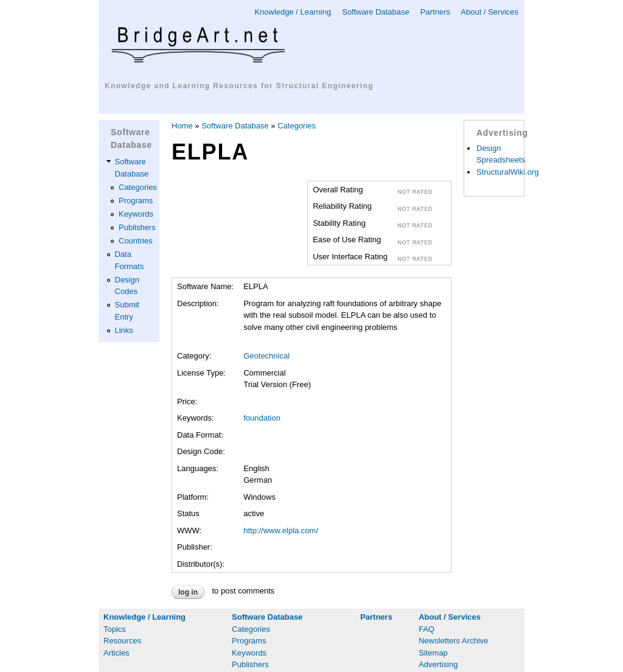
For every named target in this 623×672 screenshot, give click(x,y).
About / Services (489, 12)
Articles (117, 653)
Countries (136, 241)
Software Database (376, 12)
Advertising (438, 664)
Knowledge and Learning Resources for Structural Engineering (239, 86)
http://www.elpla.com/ (281, 530)
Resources (122, 641)
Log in (188, 592)
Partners (435, 12)
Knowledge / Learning (293, 12)
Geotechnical (266, 356)
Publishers (137, 227)
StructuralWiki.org (508, 172)
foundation (262, 418)
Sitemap (433, 653)
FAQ (426, 629)
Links (124, 330)
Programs (136, 201)
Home (182, 126)
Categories (138, 187)
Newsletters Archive (453, 641)
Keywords (136, 214)
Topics (115, 629)
